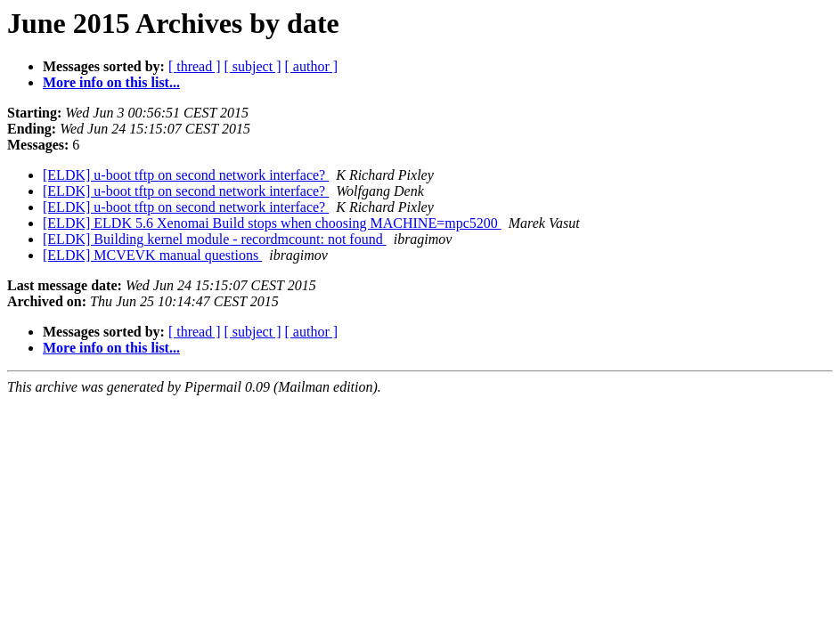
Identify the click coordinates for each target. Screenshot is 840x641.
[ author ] (312, 66)
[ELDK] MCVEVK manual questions (152, 255)
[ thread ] (195, 66)
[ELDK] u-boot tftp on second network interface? (186, 175)
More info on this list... (111, 82)
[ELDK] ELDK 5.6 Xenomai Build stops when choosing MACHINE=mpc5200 (272, 223)
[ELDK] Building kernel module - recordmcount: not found (215, 239)
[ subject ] (253, 66)
